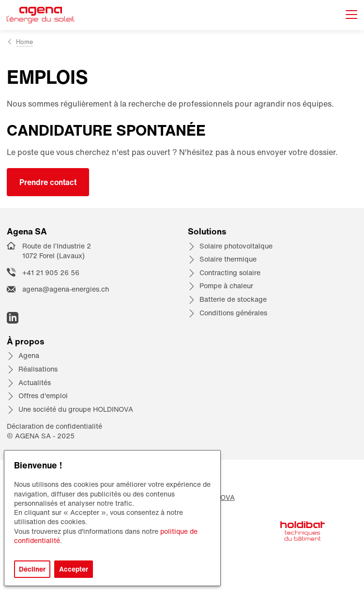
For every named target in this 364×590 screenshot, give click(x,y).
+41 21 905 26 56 (51, 272)
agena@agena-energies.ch (66, 289)
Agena (29, 355)
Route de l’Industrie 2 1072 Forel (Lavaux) (57, 251)
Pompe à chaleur (226, 286)
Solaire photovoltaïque (236, 246)
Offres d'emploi (43, 396)
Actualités (35, 382)
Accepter (74, 569)
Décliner (32, 569)
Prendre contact (48, 182)
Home (24, 42)
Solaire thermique (228, 259)
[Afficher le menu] (351, 15)
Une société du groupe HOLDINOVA (76, 409)
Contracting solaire (230, 272)
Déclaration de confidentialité (54, 426)
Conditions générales (233, 313)
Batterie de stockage (233, 299)
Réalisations (38, 369)
